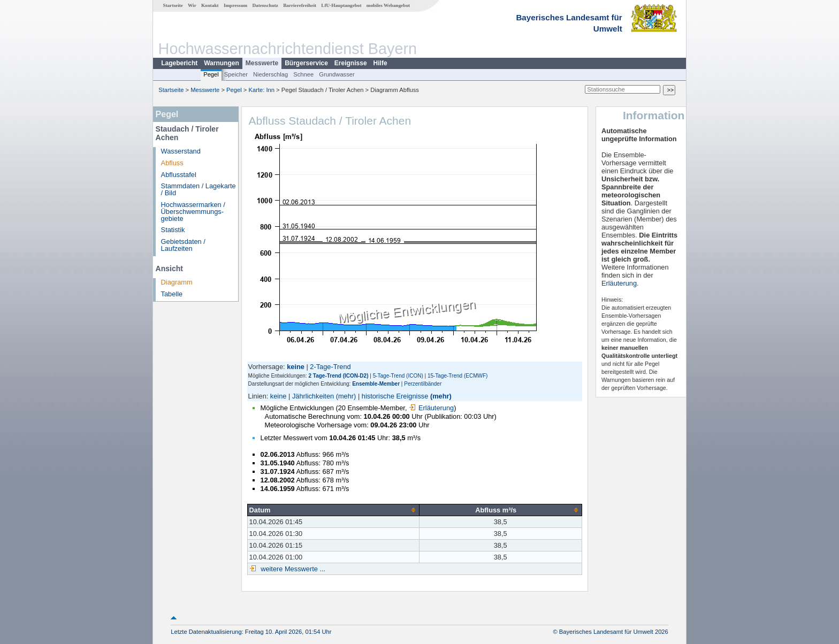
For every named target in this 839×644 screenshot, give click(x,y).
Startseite (173, 5)
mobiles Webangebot (388, 5)
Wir (192, 5)
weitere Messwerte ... (292, 569)
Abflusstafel (179, 175)
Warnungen (222, 63)
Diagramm (177, 282)
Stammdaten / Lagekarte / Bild (199, 189)
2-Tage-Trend (330, 367)
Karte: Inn (262, 90)
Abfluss (172, 163)
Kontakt (210, 5)
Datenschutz (265, 5)
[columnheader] (333, 510)
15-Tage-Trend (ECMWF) (457, 376)
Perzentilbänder (423, 384)
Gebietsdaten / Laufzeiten (183, 245)
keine (279, 396)
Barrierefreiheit (300, 5)
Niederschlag (270, 74)
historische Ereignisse (395, 396)
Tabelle (172, 294)
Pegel (211, 74)
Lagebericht (179, 63)
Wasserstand (181, 151)
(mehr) (346, 396)
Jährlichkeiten (313, 396)
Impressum (235, 5)
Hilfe (380, 63)
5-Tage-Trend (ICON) (398, 376)
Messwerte (262, 63)
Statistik (173, 230)
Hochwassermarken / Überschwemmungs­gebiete (193, 212)
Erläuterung (431, 408)
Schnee (303, 74)
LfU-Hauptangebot (341, 5)
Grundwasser (337, 74)
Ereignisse (351, 63)
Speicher (236, 74)
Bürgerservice (306, 63)
